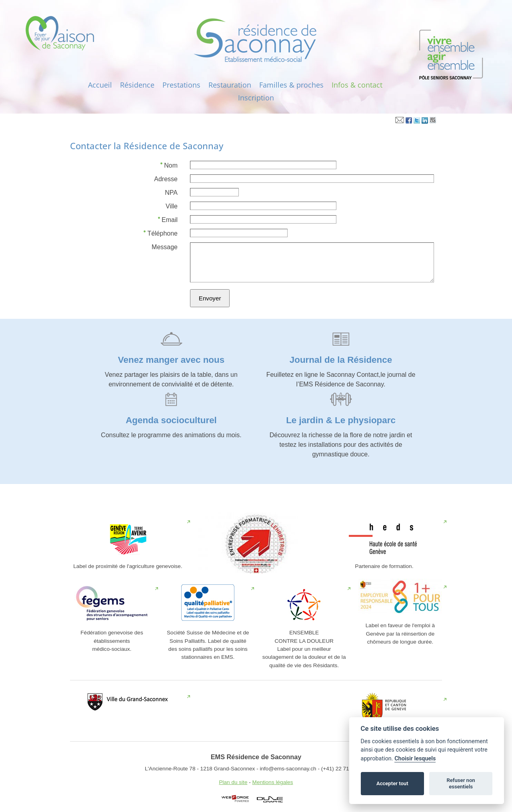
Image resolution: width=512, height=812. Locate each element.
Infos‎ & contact (357, 85)
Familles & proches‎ (291, 85)
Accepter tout (392, 783)
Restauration (230, 85)
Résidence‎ (137, 85)
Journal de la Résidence (341, 360)
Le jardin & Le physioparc (341, 420)
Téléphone (161, 233)
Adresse (166, 179)
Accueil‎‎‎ (100, 85)
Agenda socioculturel (171, 420)
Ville (172, 206)
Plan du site (233, 782)
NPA (171, 193)
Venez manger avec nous (171, 360)
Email (168, 219)
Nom (169, 165)
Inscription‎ (256, 98)
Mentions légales (273, 782)
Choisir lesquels (415, 759)
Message (165, 247)
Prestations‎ (181, 85)
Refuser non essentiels (461, 783)
